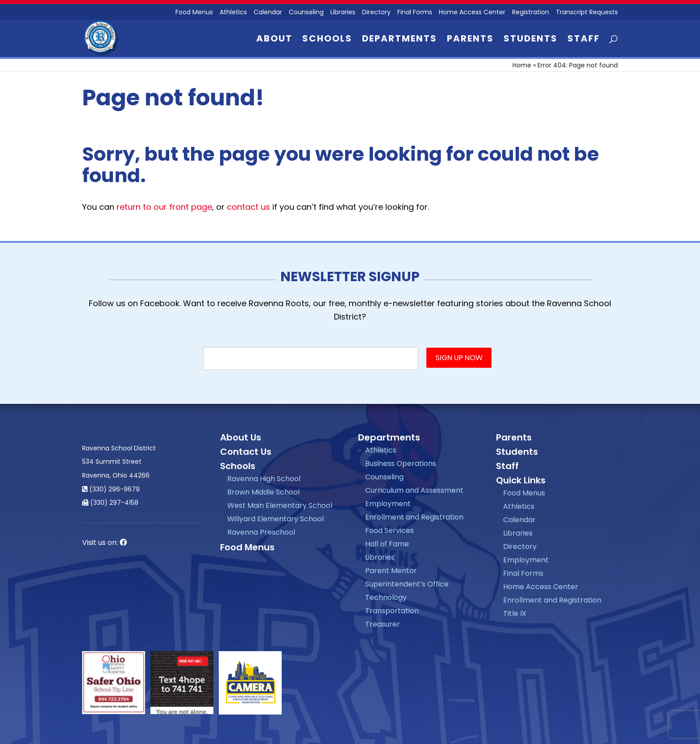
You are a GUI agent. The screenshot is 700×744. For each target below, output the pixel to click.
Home (522, 65)
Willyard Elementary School (275, 519)
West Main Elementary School (280, 505)
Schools (327, 40)
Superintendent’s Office (407, 584)
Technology (386, 597)
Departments (400, 40)
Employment (388, 504)
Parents (470, 40)
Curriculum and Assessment (414, 490)
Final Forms (415, 13)
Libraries (343, 13)
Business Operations (401, 463)
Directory (376, 13)
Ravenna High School (264, 479)
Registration (531, 13)
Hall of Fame (387, 544)
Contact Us (246, 452)
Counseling (306, 13)
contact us (248, 207)
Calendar (268, 13)
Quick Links (521, 480)
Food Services (390, 530)
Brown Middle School (263, 492)
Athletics (233, 13)
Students (531, 40)
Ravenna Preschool (261, 532)
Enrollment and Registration (414, 517)
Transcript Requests (587, 13)
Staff (584, 40)
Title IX (515, 613)
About (274, 40)
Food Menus (194, 13)
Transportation (392, 611)
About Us (241, 437)
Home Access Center (472, 13)
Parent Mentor (391, 571)
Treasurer (383, 624)
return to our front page (164, 207)
